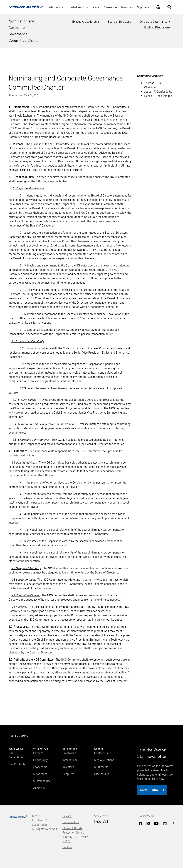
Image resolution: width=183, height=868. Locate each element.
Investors (127, 7)
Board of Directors (119, 21)
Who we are (56, 7)
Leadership (40, 767)
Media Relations (104, 760)
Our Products (17, 764)
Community (40, 760)
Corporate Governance (154, 21)
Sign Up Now (149, 790)
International (70, 760)
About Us (39, 788)
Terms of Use (71, 822)
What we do (78, 7)
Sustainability (42, 781)
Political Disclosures (157, 27)
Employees (69, 753)
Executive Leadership (86, 21)
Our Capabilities (16, 755)
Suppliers (143, 7)
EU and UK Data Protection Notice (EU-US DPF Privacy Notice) (75, 834)
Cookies (67, 847)
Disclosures (102, 774)
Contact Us (101, 753)
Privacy (67, 816)
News (96, 7)
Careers (109, 7)
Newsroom (40, 774)
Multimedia (101, 767)
